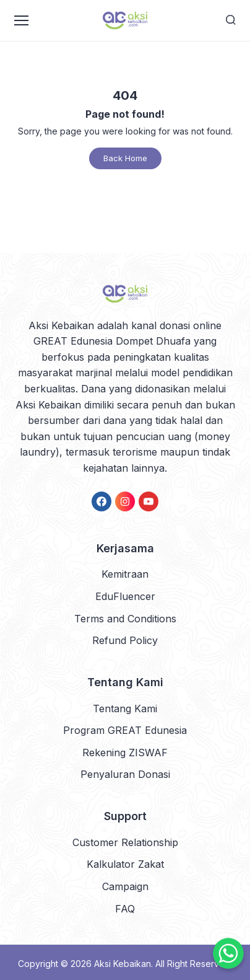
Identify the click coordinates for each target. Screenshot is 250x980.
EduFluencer (125, 596)
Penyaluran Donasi (125, 774)
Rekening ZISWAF (125, 753)
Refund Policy (125, 640)
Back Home (125, 158)
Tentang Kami (125, 709)
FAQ (125, 909)
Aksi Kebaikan (123, 964)
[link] (101, 501)
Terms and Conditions (125, 619)
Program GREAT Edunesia (125, 730)
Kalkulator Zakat (125, 864)
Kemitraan (125, 574)
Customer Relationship (125, 842)
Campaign (125, 886)
